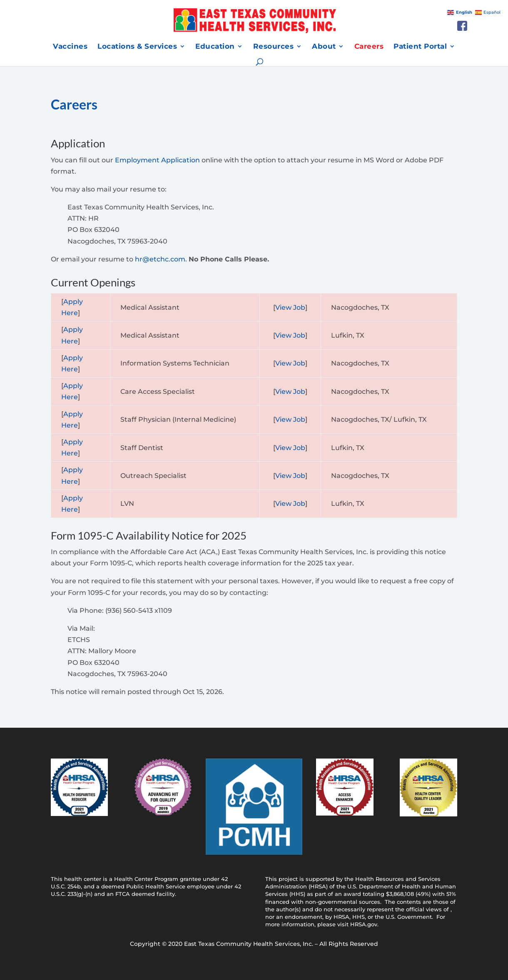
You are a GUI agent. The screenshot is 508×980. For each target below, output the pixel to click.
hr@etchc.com (160, 259)
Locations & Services (137, 47)
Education (215, 47)
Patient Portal (420, 47)
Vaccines (70, 47)
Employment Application (157, 160)
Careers (369, 47)
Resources (274, 47)
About (324, 47)
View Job (290, 307)
